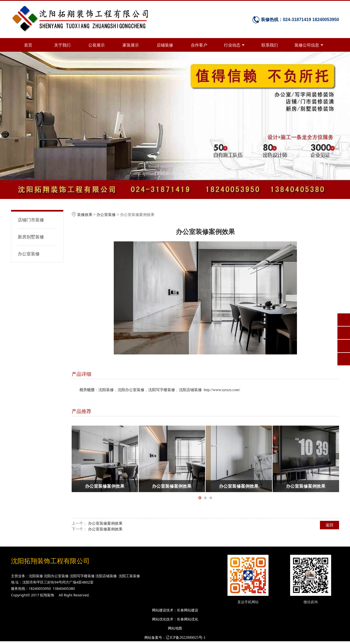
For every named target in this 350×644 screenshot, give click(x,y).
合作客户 (199, 45)
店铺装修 (165, 45)
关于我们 (62, 45)
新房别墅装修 (31, 237)
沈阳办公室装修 (131, 390)
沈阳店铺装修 (190, 390)
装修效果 (85, 214)
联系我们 (270, 45)
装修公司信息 (309, 45)
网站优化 (159, 619)
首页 (28, 45)
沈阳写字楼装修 (162, 390)
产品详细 (81, 374)
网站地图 (175, 628)
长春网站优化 (188, 619)
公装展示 (97, 45)
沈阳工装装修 (129, 576)
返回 (329, 525)
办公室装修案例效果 (105, 523)
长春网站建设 (188, 610)
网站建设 (159, 610)
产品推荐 (81, 411)
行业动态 (234, 45)
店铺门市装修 (31, 220)
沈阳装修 (106, 390)
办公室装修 (29, 254)
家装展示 (131, 45)
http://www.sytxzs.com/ (222, 390)
